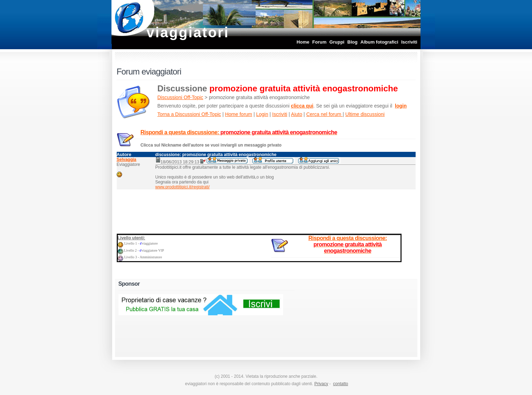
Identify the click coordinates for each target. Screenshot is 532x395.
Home (303, 42)
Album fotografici (379, 42)
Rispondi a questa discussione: (239, 132)
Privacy (321, 384)
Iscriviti (409, 42)
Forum (319, 42)
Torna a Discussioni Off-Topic (189, 114)
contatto (341, 384)
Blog (352, 42)
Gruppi (337, 42)
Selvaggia (127, 160)
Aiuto (297, 114)
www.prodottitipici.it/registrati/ (183, 187)
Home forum (239, 114)
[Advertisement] (266, 210)
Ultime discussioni (365, 114)
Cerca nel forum (324, 114)
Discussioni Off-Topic (180, 97)
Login (262, 114)
